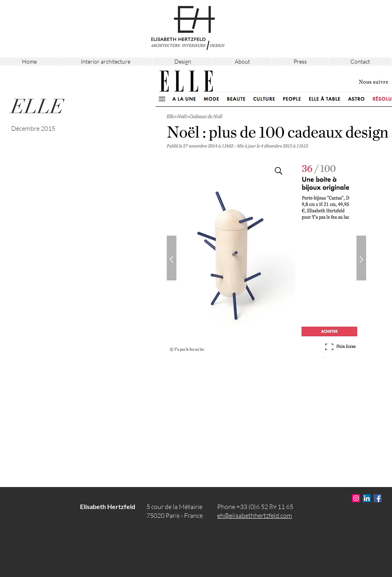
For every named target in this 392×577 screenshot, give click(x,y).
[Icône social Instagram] (356, 498)
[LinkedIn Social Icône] (367, 498)
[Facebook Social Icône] (378, 498)
